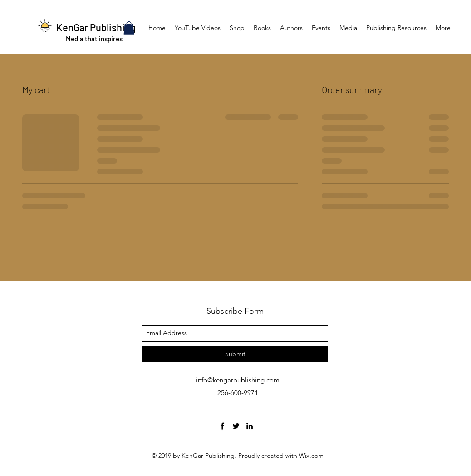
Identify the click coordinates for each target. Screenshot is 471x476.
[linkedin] (250, 426)
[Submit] (235, 354)
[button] (129, 28)
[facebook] (222, 426)
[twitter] (236, 426)
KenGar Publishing (96, 27)
